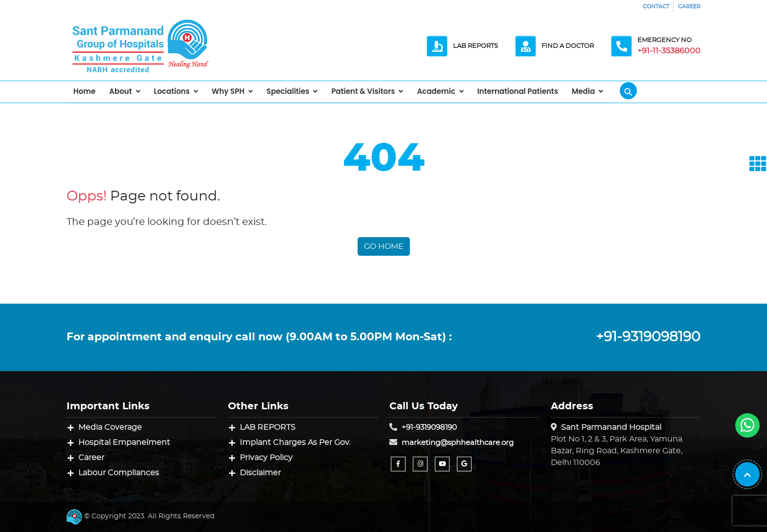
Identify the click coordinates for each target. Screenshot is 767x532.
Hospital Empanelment (124, 443)
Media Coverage (110, 427)
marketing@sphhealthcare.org (458, 443)
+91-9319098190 (648, 337)
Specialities (288, 91)
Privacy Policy (266, 458)
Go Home (384, 246)
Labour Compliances (119, 473)
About (120, 91)
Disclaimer (260, 473)
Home (84, 91)
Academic (436, 91)
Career (91, 458)
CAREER (689, 7)
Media (583, 91)
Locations (172, 91)
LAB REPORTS (268, 427)
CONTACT (656, 7)
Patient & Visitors (363, 91)
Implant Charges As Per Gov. (295, 443)
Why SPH (228, 91)
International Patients (518, 91)
